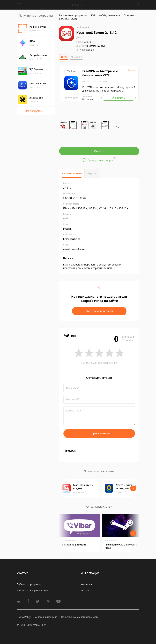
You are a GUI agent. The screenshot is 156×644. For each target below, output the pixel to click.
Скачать (99, 151)
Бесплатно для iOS (96, 46)
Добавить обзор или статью (33, 590)
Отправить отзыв (99, 433)
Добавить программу (29, 584)
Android (76, 57)
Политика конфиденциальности (80, 617)
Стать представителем (99, 311)
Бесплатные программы (73, 15)
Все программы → (36, 111)
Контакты (86, 584)
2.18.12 (84, 42)
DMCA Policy (24, 617)
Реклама (86, 590)
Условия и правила (46, 617)
